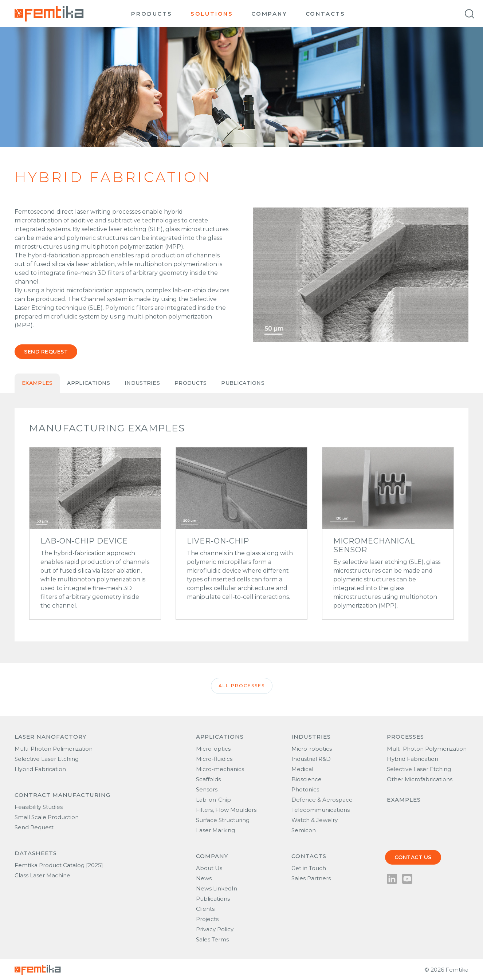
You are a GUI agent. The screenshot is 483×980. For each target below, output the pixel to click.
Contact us (413, 857)
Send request (46, 352)
